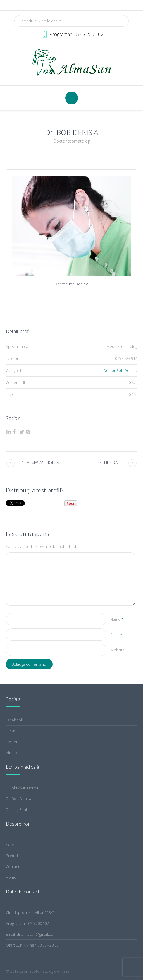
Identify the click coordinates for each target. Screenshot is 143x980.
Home (11, 877)
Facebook (14, 720)
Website (117, 650)
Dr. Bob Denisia (19, 799)
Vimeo (11, 753)
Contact (13, 866)
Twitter (12, 742)
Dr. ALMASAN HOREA (40, 463)
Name (117, 619)
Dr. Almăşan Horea (22, 788)
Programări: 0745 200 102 (27, 923)
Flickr (10, 731)
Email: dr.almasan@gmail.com (31, 934)
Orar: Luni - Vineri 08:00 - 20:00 (32, 945)
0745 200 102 (89, 34)
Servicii (12, 845)
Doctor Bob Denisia (120, 370)
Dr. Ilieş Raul (16, 809)
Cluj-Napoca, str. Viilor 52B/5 (30, 912)
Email (116, 635)
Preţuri (12, 856)
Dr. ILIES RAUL (110, 463)
